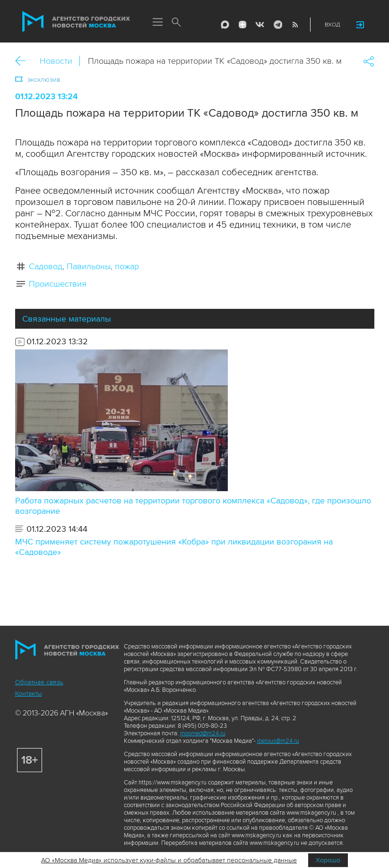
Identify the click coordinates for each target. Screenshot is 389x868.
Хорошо (328, 860)
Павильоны (89, 266)
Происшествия (58, 284)
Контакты (29, 694)
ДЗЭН (242, 25)
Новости (56, 61)
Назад (24, 61)
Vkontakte (260, 25)
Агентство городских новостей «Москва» (76, 22)
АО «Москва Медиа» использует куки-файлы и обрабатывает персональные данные (169, 860)
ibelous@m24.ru (278, 741)
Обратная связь (39, 682)
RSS (295, 25)
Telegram (277, 25)
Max (225, 25)
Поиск (177, 23)
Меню (158, 23)
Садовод (46, 266)
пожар (127, 266)
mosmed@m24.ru (203, 733)
